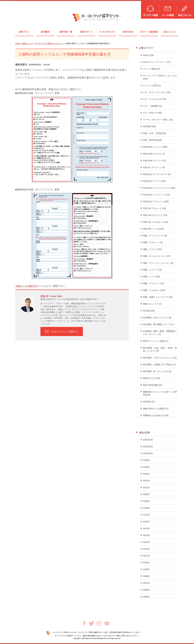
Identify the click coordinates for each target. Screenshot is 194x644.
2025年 (146, 460)
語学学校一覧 (66, 32)
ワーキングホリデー (107, 32)
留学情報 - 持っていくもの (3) (157, 371)
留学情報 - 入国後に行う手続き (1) (159, 365)
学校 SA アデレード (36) (154, 208)
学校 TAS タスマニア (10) (155, 215)
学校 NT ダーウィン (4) (154, 167)
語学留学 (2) (149, 402)
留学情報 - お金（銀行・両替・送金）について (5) (160, 349)
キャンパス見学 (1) (152, 86)
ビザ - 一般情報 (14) (152, 106)
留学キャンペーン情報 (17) (156, 341)
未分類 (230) (149, 311)
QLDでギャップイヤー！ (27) (157, 62)
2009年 (146, 569)
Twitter (91, 623)
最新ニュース (28, 44)
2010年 (146, 563)
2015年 (146, 528)
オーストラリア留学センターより (49, 44)
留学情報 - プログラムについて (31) (160, 358)
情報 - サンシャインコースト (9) (158, 263)
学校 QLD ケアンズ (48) (154, 181)
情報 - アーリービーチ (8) (155, 236)
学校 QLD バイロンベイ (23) (156, 195)
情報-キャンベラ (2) (152, 304)
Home (18, 44)
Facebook (84, 623)
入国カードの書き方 (26, 286)
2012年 (146, 549)
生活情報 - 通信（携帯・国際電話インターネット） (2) (160, 333)
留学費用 (45, 32)
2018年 (146, 508)
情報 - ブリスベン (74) (153, 283)
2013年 (146, 542)
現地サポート (87, 32)
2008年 (146, 576)
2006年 (146, 590)
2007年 (146, 583)
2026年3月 (148, 447)
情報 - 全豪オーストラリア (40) (158, 297)
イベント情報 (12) (152, 69)
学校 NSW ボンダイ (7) (154, 154)
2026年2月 (148, 453)
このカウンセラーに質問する (64, 332)
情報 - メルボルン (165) (154, 290)
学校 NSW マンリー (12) (155, 161)
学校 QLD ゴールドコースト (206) (159, 188)
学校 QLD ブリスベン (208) (156, 202)
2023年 (146, 474)
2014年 (146, 535)
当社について (170, 32)
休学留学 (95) (149, 126)
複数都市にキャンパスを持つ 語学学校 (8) (160, 393)
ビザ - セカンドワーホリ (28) (157, 92)
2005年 (146, 597)
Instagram (99, 623)
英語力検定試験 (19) (153, 385)
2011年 (146, 556)
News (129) (148, 55)
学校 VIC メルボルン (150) (156, 222)
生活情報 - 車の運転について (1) (158, 324)
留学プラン (24, 32)
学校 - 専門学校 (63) (152, 140)
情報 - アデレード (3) (153, 242)
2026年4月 (148, 440)
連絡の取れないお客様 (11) (156, 409)
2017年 (146, 515)
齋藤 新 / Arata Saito (51, 296)
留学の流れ (128, 32)
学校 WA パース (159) (153, 229)
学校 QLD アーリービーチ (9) (157, 174)
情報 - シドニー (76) (152, 270)
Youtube (107, 623)
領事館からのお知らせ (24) (156, 415)
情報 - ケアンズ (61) (152, 249)
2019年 (146, 501)
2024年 (146, 467)
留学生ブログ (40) (152, 378)
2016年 (146, 522)
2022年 (146, 481)
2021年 (146, 488)
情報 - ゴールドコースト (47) (157, 256)
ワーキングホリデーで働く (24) (158, 120)
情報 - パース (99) (151, 277)
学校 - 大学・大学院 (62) (155, 133)
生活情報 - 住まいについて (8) (157, 318)
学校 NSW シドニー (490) (155, 147)
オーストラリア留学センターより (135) (160, 77)
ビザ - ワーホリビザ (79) (155, 99)
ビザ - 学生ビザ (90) (152, 113)
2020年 (146, 494)
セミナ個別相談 (149, 32)
